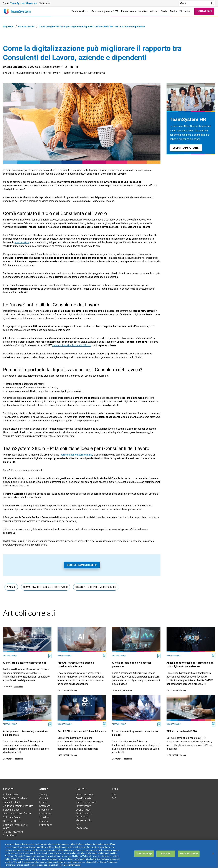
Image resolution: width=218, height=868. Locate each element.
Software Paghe (12, 817)
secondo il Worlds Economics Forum (72, 345)
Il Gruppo (44, 795)
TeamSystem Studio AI (15, 798)
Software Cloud (11, 810)
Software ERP (10, 795)
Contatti (44, 798)
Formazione (46, 825)
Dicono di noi (46, 810)
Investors (44, 817)
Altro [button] (154, 11)
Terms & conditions (86, 802)
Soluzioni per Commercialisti (18, 806)
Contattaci (204, 11)
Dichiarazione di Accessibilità (84, 815)
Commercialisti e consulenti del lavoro (38, 73)
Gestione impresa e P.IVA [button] (105, 11)
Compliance (46, 814)
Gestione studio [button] (80, 11)
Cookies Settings (144, 855)
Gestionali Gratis (12, 821)
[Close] (213, 855)
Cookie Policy (83, 810)
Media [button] (173, 11)
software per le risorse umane (76, 455)
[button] (45, 3)
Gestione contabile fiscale (17, 814)
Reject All (166, 855)
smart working (22, 242)
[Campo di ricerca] (194, 3)
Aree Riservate (83, 798)
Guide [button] (164, 11)
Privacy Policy (83, 806)
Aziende (7, 73)
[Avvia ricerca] (212, 3)
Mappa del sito (84, 820)
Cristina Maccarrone (15, 67)
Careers (44, 821)
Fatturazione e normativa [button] (134, 11)
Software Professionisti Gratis (15, 826)
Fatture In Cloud (11, 802)
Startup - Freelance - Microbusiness (85, 73)
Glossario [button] (185, 11)
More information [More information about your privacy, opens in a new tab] (72, 866)
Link (78, 824)
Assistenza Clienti (85, 795)
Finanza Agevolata (13, 832)
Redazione (18, 687)
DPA (114, 795)
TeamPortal (82, 828)
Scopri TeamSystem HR (82, 565)
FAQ (114, 798)
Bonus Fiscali (10, 835)
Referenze (45, 806)
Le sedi (43, 802)
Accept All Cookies (189, 855)
